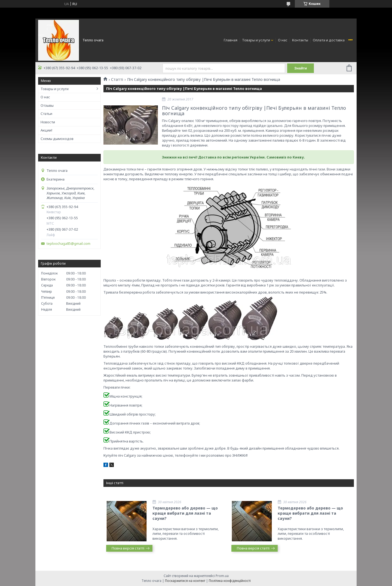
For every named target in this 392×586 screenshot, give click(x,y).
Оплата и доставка (329, 40)
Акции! (46, 130)
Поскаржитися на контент (185, 581)
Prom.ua (222, 576)
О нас (283, 40)
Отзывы (47, 105)
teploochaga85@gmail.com (68, 244)
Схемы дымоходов (57, 139)
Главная (231, 40)
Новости (48, 122)
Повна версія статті (128, 548)
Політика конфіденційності (230, 581)
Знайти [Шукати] (301, 68)
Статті (117, 80)
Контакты (300, 40)
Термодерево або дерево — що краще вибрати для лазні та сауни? (185, 513)
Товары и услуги (256, 40)
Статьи (46, 114)
